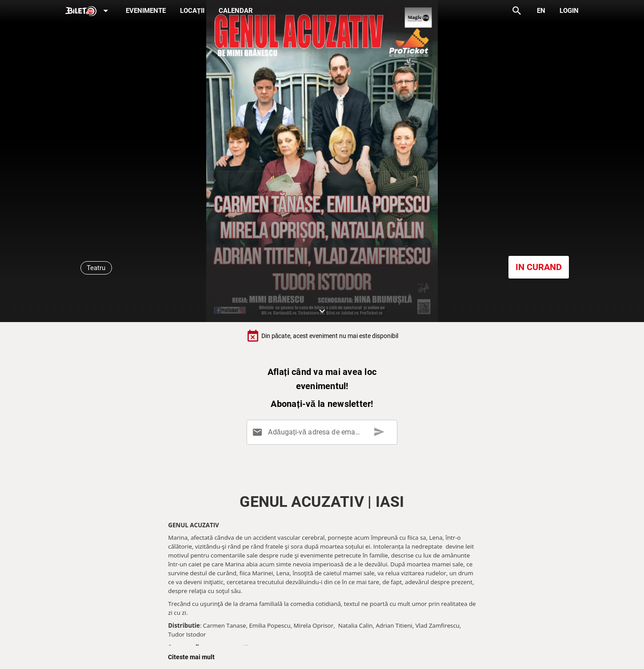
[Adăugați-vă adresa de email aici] (324, 432)
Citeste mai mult (191, 657)
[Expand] (88, 11)
